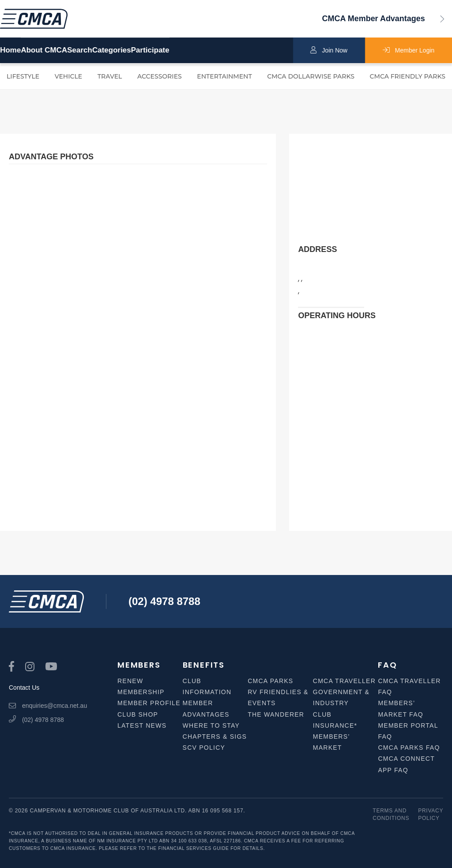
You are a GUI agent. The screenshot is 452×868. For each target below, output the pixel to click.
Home (10, 51)
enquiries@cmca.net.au (48, 706)
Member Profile (149, 703)
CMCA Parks (270, 681)
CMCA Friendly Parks (408, 76)
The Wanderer (276, 714)
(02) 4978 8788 (164, 601)
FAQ (387, 665)
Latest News (142, 725)
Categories (178, 51)
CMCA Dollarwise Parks (311, 76)
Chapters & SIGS (215, 736)
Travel (110, 76)
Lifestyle (23, 76)
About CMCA (66, 51)
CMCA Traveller (344, 681)
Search (124, 51)
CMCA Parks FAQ (409, 748)
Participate (239, 51)
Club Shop (138, 714)
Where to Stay (211, 725)
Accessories (160, 76)
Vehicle (69, 76)
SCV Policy (204, 748)
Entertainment (224, 76)
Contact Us (24, 688)
